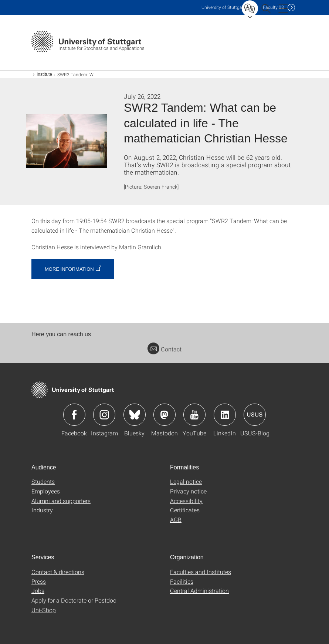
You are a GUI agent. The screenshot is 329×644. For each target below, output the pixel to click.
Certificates (185, 510)
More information (69, 269)
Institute (44, 74)
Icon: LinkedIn (225, 415)
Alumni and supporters (61, 501)
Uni (223, 7)
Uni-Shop (44, 610)
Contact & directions (58, 572)
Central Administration (199, 591)
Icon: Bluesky (135, 415)
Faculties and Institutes (201, 572)
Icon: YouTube (194, 415)
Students (43, 481)
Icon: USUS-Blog (255, 415)
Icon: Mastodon (164, 415)
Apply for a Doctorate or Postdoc (74, 600)
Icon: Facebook (74, 415)
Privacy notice (188, 491)
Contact (164, 349)
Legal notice (186, 481)
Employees (46, 491)
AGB (176, 520)
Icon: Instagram (104, 415)
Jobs (38, 591)
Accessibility (186, 501)
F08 (273, 7)
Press (39, 581)
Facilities (182, 581)
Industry (42, 510)
